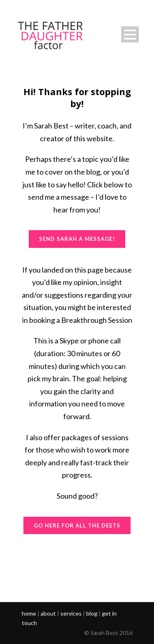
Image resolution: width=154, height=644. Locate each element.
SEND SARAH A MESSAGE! (77, 239)
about (48, 613)
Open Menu (130, 34)
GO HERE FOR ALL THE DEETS (77, 525)
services (71, 613)
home (29, 613)
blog (92, 613)
